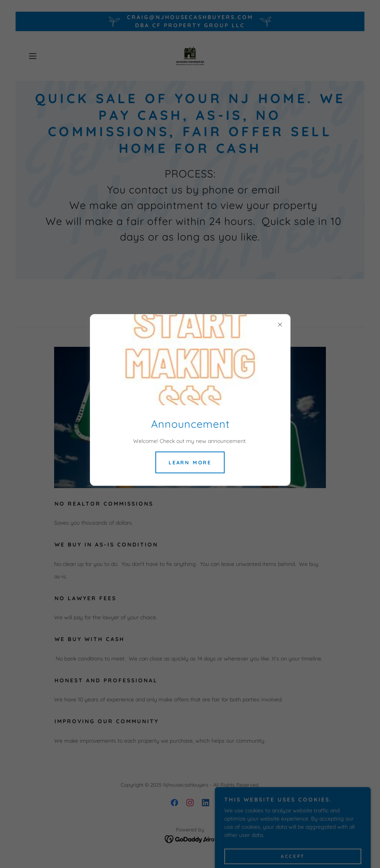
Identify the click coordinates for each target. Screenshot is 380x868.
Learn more (190, 462)
